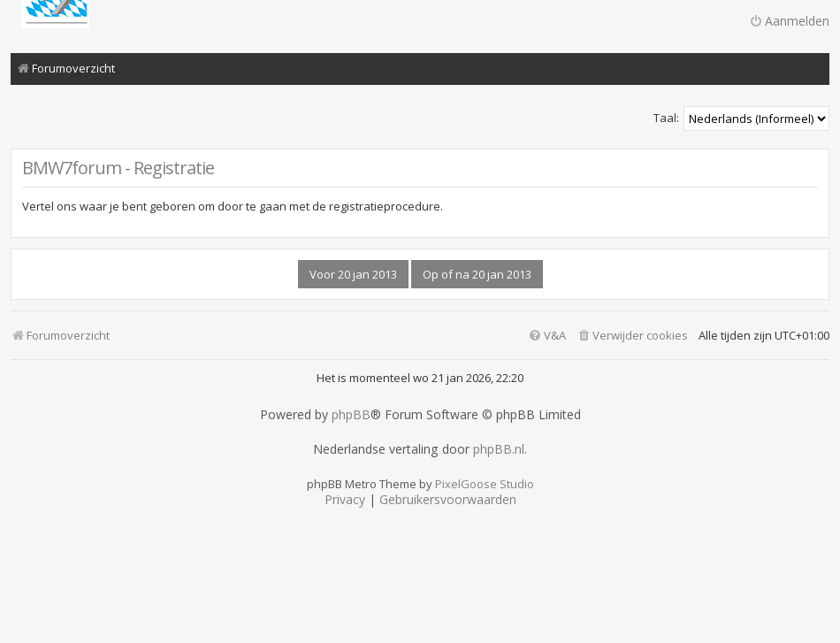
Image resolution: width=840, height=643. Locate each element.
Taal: (666, 118)
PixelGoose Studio (485, 484)
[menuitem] (632, 336)
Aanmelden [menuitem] (789, 21)
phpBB (351, 415)
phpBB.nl (499, 449)
